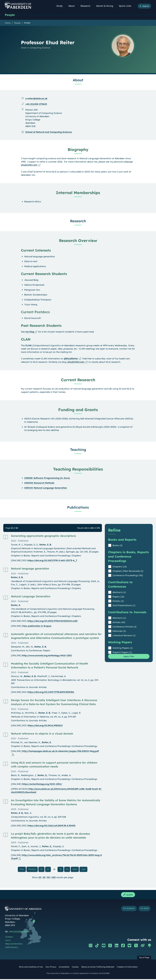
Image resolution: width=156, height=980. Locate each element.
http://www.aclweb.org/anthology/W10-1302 (47, 656)
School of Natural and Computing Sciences (49, 132)
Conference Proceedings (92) (128, 575)
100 (54, 878)
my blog (30, 332)
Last (84, 869)
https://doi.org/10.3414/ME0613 (45, 726)
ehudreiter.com (29, 165)
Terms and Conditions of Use (31, 968)
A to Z (8, 941)
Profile (27, 23)
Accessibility (64, 968)
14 (67, 870)
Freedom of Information (127, 968)
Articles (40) (119, 622)
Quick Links (126, 6)
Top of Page (144, 958)
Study (61, 6)
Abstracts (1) (119, 592)
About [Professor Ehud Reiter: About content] (78, 80)
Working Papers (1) (123, 648)
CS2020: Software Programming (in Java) (47, 478)
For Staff (143, 910)
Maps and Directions (14, 945)
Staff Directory (12, 948)
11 (48, 870)
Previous (34, 869)
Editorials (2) (119, 631)
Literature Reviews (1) (124, 636)
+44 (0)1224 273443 (36, 104)
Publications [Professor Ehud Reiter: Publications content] (78, 507)
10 (42, 870)
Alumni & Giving (106, 6)
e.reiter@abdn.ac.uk (36, 99)
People (10, 15)
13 (61, 870)
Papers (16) (118, 597)
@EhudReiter (71, 359)
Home (8, 23)
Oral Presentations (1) (124, 606)
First (23, 869)
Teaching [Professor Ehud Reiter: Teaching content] (78, 450)
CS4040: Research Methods (39, 483)
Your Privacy (51, 968)
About (73, 6)
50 (48, 878)
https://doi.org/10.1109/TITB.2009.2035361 (51, 692)
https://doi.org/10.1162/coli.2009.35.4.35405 (51, 826)
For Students (125, 910)
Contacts (9, 938)
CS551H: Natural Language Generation (46, 488)
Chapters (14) (120, 567)
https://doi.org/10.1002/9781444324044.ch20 (52, 621)
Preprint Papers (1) (122, 652)
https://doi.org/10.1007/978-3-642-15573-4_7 (52, 561)
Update (127, 895)
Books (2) (117, 545)
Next (76, 869)
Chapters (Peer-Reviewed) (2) (128, 571)
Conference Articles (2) (124, 627)
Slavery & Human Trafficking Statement (98, 968)
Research (87, 6)
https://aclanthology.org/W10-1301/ (42, 784)
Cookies (75, 968)
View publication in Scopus (37, 626)
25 (44, 878)
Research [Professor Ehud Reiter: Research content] (78, 221)
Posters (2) (118, 601)
